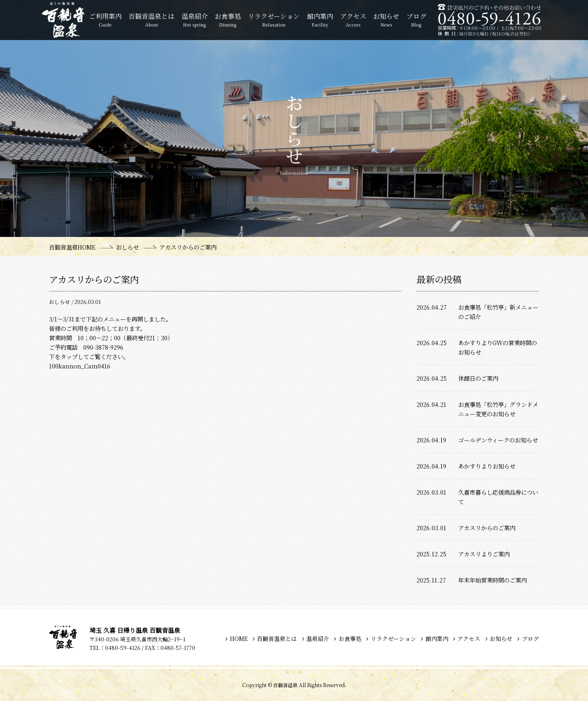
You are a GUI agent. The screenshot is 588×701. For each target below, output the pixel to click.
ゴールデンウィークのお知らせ (498, 440)
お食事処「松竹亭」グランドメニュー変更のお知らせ (498, 409)
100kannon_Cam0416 (80, 366)
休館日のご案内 (478, 378)
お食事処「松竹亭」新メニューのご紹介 (498, 312)
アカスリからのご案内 (487, 528)
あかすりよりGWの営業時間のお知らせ (498, 347)
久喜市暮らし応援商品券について (498, 497)
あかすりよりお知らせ (487, 466)
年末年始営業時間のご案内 (492, 580)
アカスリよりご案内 (484, 554)
